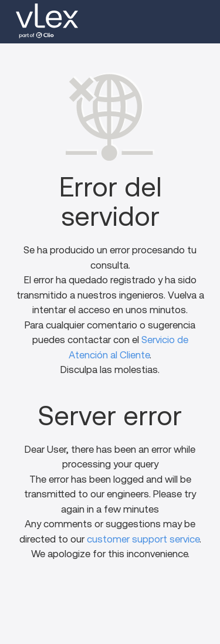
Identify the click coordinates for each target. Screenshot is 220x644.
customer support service (143, 539)
